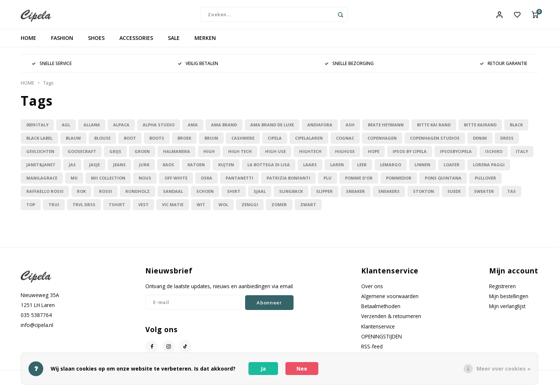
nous (145, 182)
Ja (263, 369)
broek (184, 142)
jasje (94, 169)
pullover (485, 182)
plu (328, 182)
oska (206, 182)
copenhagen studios (435, 142)
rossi (106, 196)
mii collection (108, 182)
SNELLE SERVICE (52, 68)
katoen (196, 169)
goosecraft (82, 156)
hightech (310, 156)
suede (454, 196)
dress (507, 142)
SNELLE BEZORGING (349, 68)
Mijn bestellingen (509, 301)
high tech (240, 156)
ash (350, 129)
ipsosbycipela (456, 156)
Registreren (502, 290)
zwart (308, 209)
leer (362, 169)
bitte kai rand (434, 129)
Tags (48, 87)
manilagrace (42, 182)
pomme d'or (359, 182)
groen (142, 156)
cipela (275, 142)
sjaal (260, 196)
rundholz (138, 196)
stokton (424, 196)
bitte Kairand (480, 129)
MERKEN (205, 42)
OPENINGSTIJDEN (382, 340)
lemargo (391, 169)
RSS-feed (372, 350)
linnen (422, 169)
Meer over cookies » (504, 369)
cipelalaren (309, 142)
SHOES (96, 42)
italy (522, 156)
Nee (302, 369)
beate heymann (386, 129)
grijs (115, 156)
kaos (168, 169)
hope (374, 156)
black (516, 129)
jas (72, 169)
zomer (279, 209)
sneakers (389, 196)
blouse (102, 142)
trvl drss (84, 209)
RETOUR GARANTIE (504, 68)
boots (157, 142)
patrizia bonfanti (288, 182)
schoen (205, 196)
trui (54, 209)
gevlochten (40, 156)
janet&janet (41, 169)
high (209, 156)
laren (337, 169)
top (31, 209)
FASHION (62, 42)
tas (511, 196)
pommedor (399, 182)
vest (143, 209)
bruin (211, 142)
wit (201, 209)
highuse (345, 156)
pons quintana (443, 182)
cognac (345, 142)
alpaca (121, 129)
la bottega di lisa (269, 169)
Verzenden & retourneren (391, 321)
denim (480, 142)
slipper (324, 196)
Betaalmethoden (381, 311)
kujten (226, 169)
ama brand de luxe (272, 129)
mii (74, 182)
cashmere (243, 142)
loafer (452, 169)
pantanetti (239, 182)
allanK (92, 129)
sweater (484, 196)
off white (176, 182)
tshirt (117, 209)
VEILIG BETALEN (198, 68)
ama (193, 129)
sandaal (173, 196)
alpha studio (159, 129)
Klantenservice (378, 330)
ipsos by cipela (410, 156)
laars (310, 169)
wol (223, 209)
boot (130, 142)
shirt (234, 196)
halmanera (177, 156)
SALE (174, 42)
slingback (291, 196)
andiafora (320, 129)
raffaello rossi (45, 196)
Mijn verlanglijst (507, 311)
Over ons (372, 290)
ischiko (494, 156)
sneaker (355, 196)
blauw (73, 142)
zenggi (250, 209)
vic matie (173, 209)
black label (39, 142)
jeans (119, 169)
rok (81, 196)
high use (275, 156)
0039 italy (37, 129)
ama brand (224, 129)
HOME (28, 42)
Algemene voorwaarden (390, 301)
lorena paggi (489, 169)
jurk (144, 169)
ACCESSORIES (136, 42)
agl (66, 129)
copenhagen (382, 142)
